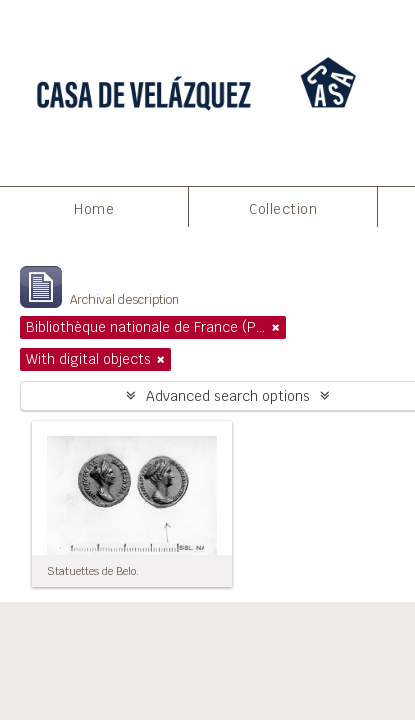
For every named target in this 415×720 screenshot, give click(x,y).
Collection (283, 209)
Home (94, 209)
